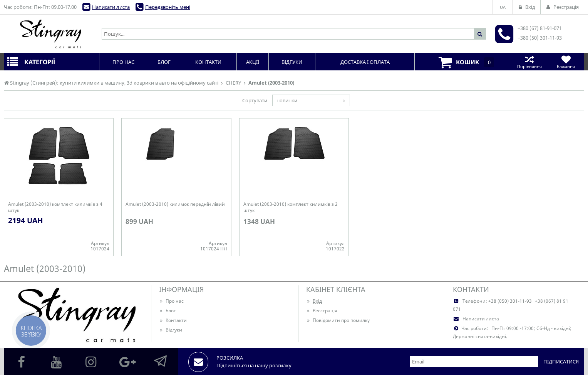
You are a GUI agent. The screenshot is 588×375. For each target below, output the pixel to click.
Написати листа (111, 7)
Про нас (171, 301)
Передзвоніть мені (168, 7)
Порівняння (529, 62)
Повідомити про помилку (338, 320)
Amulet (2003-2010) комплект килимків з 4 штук (55, 207)
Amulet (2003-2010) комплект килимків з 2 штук (291, 207)
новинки (287, 100)
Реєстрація (322, 311)
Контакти (173, 320)
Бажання (566, 62)
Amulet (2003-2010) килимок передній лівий (175, 204)
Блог (167, 311)
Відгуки (171, 330)
